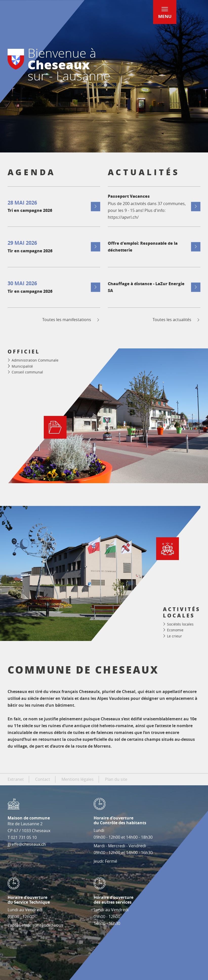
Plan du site (116, 779)
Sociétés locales (180, 624)
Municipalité (22, 366)
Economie (175, 630)
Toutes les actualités (176, 320)
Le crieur (174, 636)
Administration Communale (35, 360)
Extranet (16, 779)
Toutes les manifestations (71, 320)
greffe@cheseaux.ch (27, 844)
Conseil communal (27, 372)
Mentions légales (78, 779)
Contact (43, 779)
